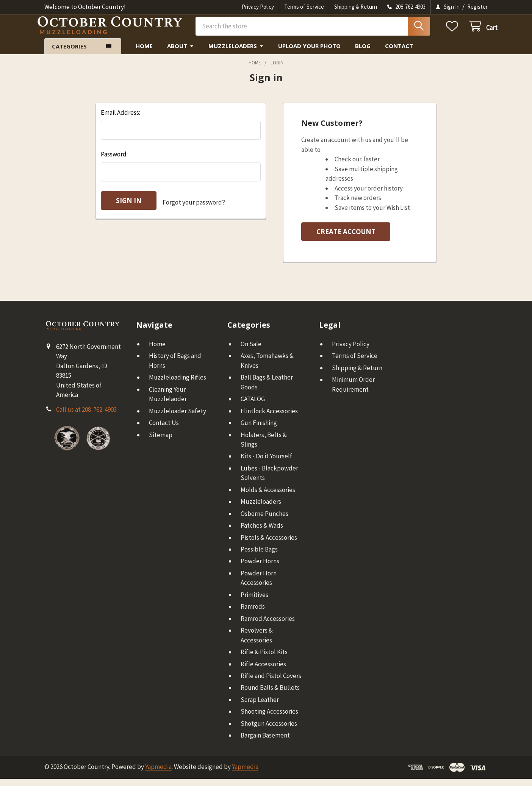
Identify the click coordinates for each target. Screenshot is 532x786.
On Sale (251, 351)
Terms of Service (304, 7)
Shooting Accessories (269, 719)
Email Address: (120, 120)
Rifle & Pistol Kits (264, 659)
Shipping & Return (356, 7)
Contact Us (164, 430)
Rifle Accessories (263, 671)
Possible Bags (259, 556)
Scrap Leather (260, 707)
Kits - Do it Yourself (266, 463)
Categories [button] (69, 53)
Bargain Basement (265, 742)
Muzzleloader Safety (178, 418)
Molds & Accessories (268, 497)
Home (144, 53)
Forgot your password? (194, 208)
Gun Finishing (259, 430)
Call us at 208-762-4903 (86, 417)
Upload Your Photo (309, 53)
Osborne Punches (264, 521)
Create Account (346, 239)
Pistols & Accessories (269, 545)
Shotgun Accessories (269, 731)
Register (477, 7)
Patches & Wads (262, 533)
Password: (114, 161)
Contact (399, 53)
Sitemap (161, 442)
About (181, 53)
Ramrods (253, 614)
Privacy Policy (258, 7)
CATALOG (253, 406)
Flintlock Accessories (269, 418)
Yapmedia (158, 774)
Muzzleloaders (236, 53)
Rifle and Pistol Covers (271, 683)
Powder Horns (260, 568)
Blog (363, 53)
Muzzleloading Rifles (178, 384)
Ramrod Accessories (268, 626)
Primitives (254, 602)
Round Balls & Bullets (270, 695)
